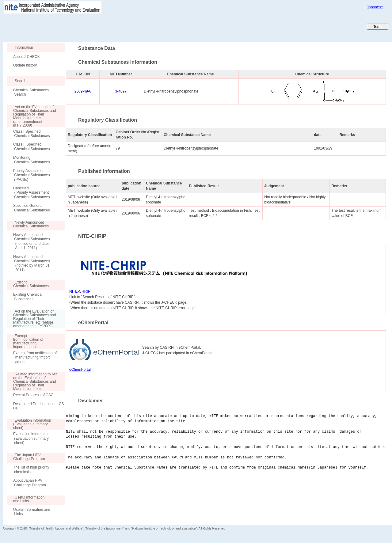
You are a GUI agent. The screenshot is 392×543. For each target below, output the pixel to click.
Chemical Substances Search (31, 92)
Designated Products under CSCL (38, 406)
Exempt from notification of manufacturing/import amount (35, 357)
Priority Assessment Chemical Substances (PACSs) (31, 175)
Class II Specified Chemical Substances (31, 146)
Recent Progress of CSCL (34, 395)
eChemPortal (80, 370)
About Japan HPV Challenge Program (30, 483)
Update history (25, 65)
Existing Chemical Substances (28, 297)
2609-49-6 (83, 91)
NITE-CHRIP (80, 291)
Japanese (375, 7)
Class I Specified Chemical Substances (31, 134)
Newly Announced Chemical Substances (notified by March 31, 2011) (32, 263)
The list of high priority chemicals (31, 469)
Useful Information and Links (32, 512)
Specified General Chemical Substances (31, 208)
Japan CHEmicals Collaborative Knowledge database (77, 26)
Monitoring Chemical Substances (31, 160)
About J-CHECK (27, 57)
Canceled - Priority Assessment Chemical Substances (31, 193)
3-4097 (121, 91)
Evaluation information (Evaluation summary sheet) (31, 438)
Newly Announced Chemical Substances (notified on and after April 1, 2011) (31, 241)
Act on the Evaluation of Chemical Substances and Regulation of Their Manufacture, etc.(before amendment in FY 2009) (31, 319)
